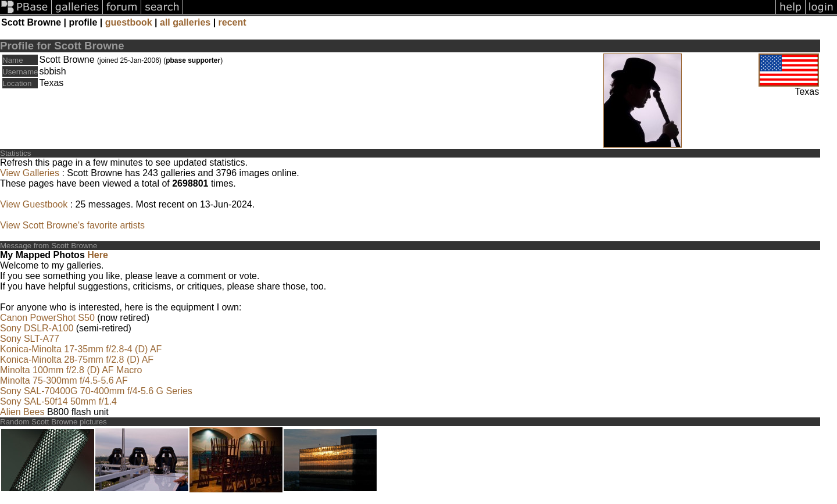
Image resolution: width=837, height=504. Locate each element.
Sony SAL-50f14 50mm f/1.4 (58, 401)
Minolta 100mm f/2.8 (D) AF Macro (71, 370)
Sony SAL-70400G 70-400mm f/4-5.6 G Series (96, 391)
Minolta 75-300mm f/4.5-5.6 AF (64, 380)
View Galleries (30, 173)
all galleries (185, 22)
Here (98, 255)
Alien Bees (22, 412)
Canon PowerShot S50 (47, 318)
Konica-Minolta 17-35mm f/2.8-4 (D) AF (81, 349)
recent (233, 22)
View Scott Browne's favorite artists (72, 225)
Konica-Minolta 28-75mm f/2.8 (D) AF (77, 360)
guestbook (129, 22)
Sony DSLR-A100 (37, 328)
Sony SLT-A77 (30, 339)
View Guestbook (34, 204)
